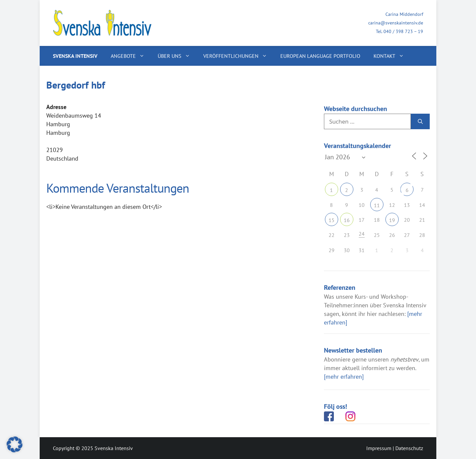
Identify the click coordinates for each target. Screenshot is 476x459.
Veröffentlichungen (238, 56)
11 (377, 205)
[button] (15, 444)
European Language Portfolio (320, 56)
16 (347, 220)
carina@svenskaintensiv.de (396, 23)
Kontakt (392, 56)
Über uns (177, 56)
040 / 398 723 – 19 (403, 31)
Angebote (131, 56)
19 (392, 220)
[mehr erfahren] (344, 377)
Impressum (379, 448)
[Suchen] (420, 122)
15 (332, 220)
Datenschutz (409, 448)
